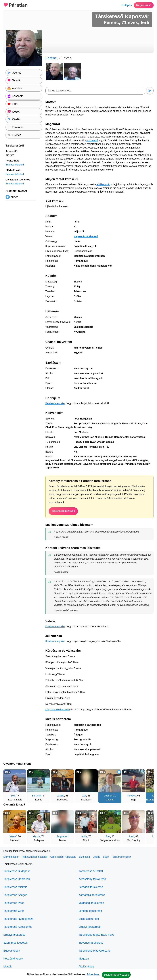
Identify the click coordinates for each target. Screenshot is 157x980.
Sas (108, 836)
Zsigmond (62, 836)
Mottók (8, 967)
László (60, 796)
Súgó (106, 857)
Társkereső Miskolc (15, 887)
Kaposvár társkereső (86, 236)
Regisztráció (144, 5)
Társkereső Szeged (15, 895)
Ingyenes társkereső (91, 943)
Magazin (84, 959)
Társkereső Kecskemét (17, 927)
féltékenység (103, 184)
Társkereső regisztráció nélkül (97, 935)
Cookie (96, 857)
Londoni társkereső (90, 911)
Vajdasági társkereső (91, 903)
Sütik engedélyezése (116, 975)
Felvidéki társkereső (91, 887)
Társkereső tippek (121, 857)
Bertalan (37, 796)
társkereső (92, 140)
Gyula (36, 836)
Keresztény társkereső (92, 879)
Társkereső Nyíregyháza (18, 919)
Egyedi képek (12, 951)
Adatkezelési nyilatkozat (63, 857)
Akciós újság (86, 967)
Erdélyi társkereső (14, 935)
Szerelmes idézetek (15, 943)
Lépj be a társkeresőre (58, 710)
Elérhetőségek (11, 857)
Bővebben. (93, 974)
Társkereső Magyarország (95, 951)
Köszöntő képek (13, 959)
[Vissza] (9, 785)
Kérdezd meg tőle (55, 403)
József (108, 796)
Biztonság (84, 857)
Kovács (132, 796)
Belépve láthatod (15, 165)
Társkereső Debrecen (17, 879)
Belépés (127, 5)
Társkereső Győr (14, 911)
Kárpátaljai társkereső (92, 895)
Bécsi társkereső (89, 919)
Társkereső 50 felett (91, 871)
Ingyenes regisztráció (63, 511)
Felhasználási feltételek (34, 857)
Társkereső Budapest (16, 871)
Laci (132, 836)
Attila (84, 836)
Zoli (13, 796)
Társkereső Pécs (14, 903)
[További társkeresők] (148, 785)
